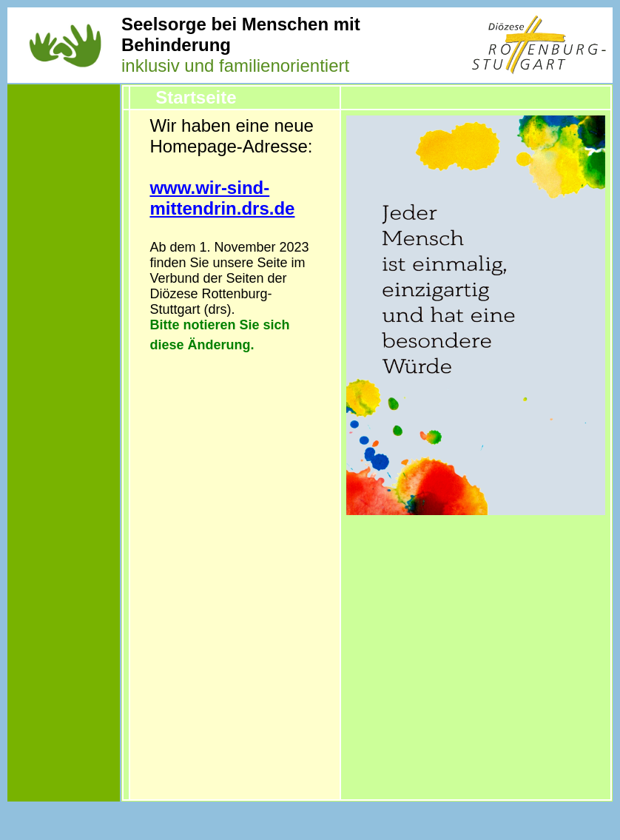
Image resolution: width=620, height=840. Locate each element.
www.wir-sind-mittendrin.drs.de (222, 198)
